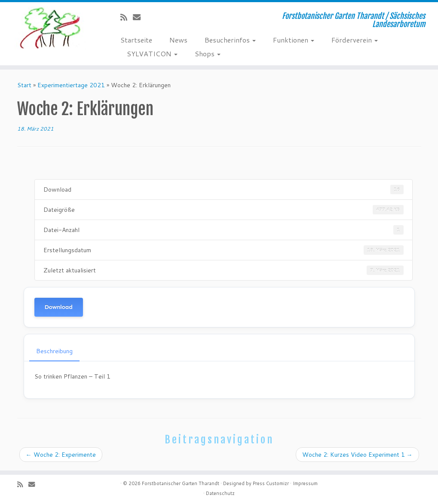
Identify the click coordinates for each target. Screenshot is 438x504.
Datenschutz (220, 493)
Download (59, 307)
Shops (208, 53)
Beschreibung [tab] (54, 351)
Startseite (136, 40)
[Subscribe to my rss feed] (127, 17)
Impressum (305, 483)
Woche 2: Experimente (61, 455)
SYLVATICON (152, 53)
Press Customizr (271, 483)
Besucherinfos (230, 40)
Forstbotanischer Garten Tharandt (181, 483)
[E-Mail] (139, 17)
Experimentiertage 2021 (71, 85)
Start (24, 85)
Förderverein (355, 40)
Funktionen (294, 40)
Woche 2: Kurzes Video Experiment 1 (357, 455)
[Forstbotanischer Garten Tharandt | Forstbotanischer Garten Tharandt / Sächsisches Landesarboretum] (51, 28)
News (178, 40)
